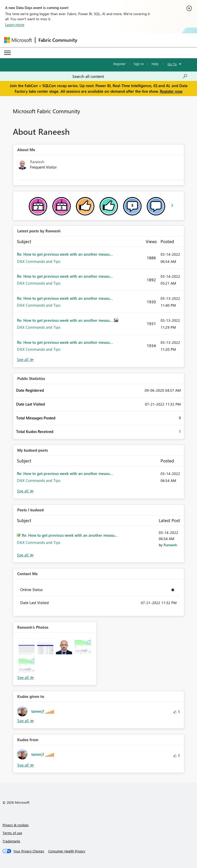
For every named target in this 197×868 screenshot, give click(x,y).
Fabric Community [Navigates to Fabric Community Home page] (58, 40)
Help (155, 64)
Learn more (15, 25)
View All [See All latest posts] (25, 360)
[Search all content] (130, 76)
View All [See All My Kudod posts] (25, 491)
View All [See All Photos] (26, 678)
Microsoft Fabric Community (46, 111)
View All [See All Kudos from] (26, 765)
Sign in (139, 64)
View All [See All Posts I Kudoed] (25, 555)
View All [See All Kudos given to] (26, 721)
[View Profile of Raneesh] (170, 545)
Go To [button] (172, 64)
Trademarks (11, 841)
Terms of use (12, 833)
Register (120, 64)
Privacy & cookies (16, 825)
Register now (171, 91)
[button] (27, 646)
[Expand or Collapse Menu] (7, 53)
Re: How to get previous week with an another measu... (65, 254)
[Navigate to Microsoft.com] (18, 40)
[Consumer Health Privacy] (67, 851)
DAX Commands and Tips (39, 261)
